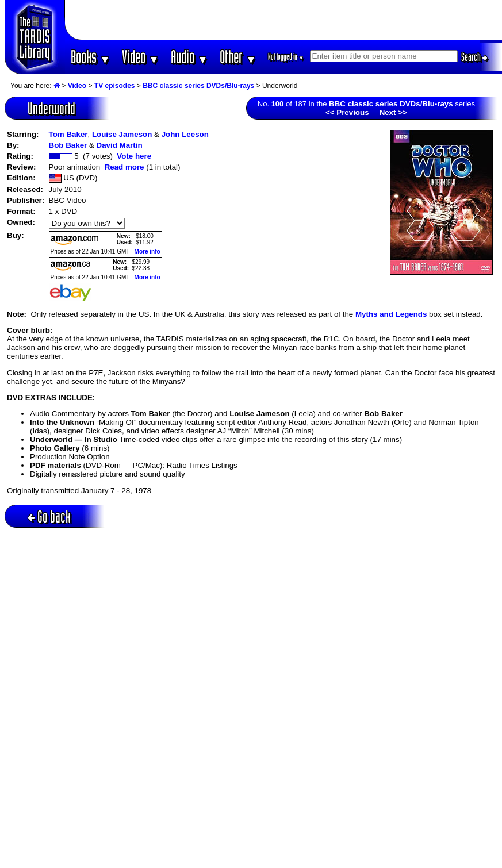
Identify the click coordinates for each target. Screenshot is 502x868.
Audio (189, 57)
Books (91, 57)
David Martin (120, 145)
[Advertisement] (283, 20)
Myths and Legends (391, 314)
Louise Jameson (122, 134)
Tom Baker (68, 134)
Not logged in (286, 57)
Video (141, 57)
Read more (124, 167)
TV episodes (115, 86)
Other (238, 57)
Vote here (134, 156)
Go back (49, 516)
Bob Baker (68, 145)
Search (474, 57)
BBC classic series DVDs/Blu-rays (198, 86)
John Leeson (185, 134)
